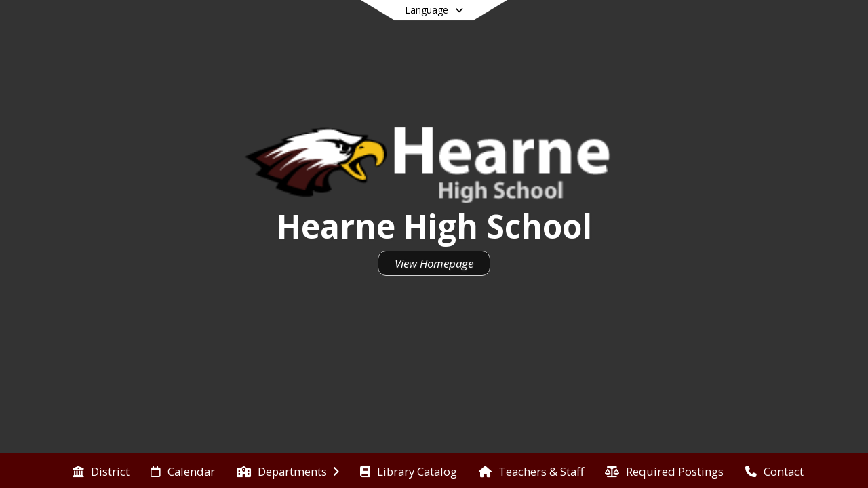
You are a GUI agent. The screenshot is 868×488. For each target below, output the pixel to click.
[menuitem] (101, 470)
